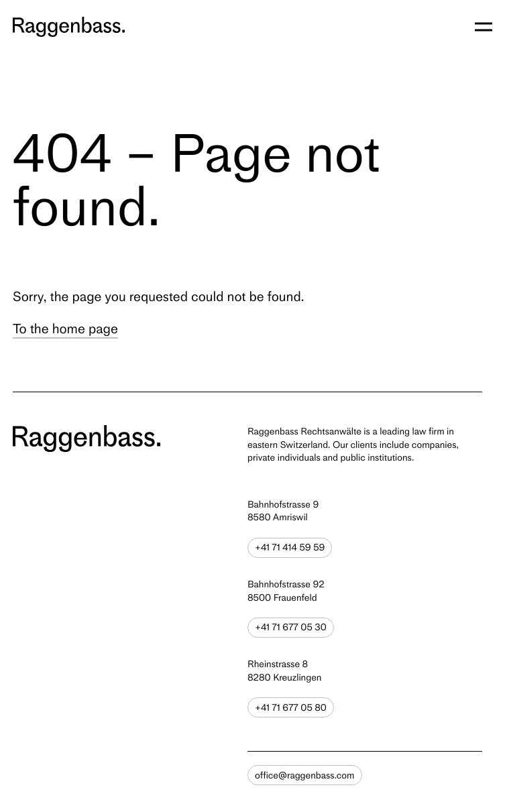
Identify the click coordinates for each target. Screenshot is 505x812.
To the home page (65, 329)
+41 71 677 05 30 (291, 627)
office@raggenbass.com (305, 775)
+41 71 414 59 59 (290, 547)
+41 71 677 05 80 (291, 708)
